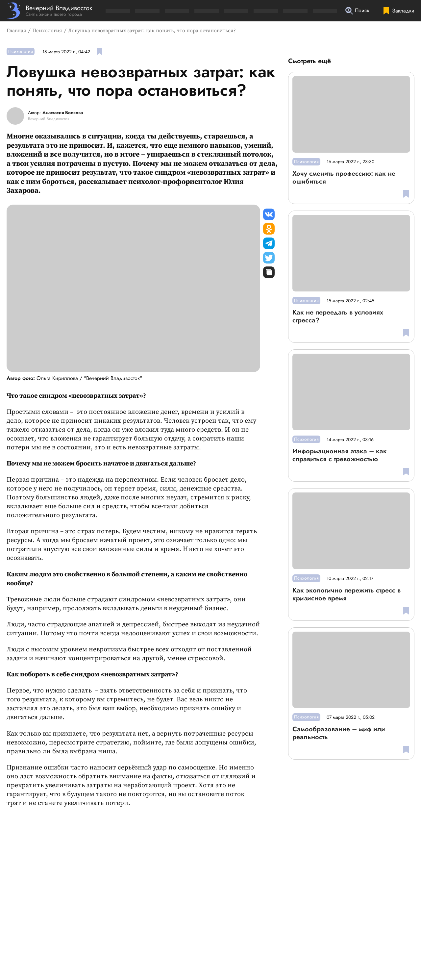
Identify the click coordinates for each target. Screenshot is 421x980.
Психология (47, 31)
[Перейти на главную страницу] (50, 11)
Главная (16, 31)
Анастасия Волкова (63, 113)
